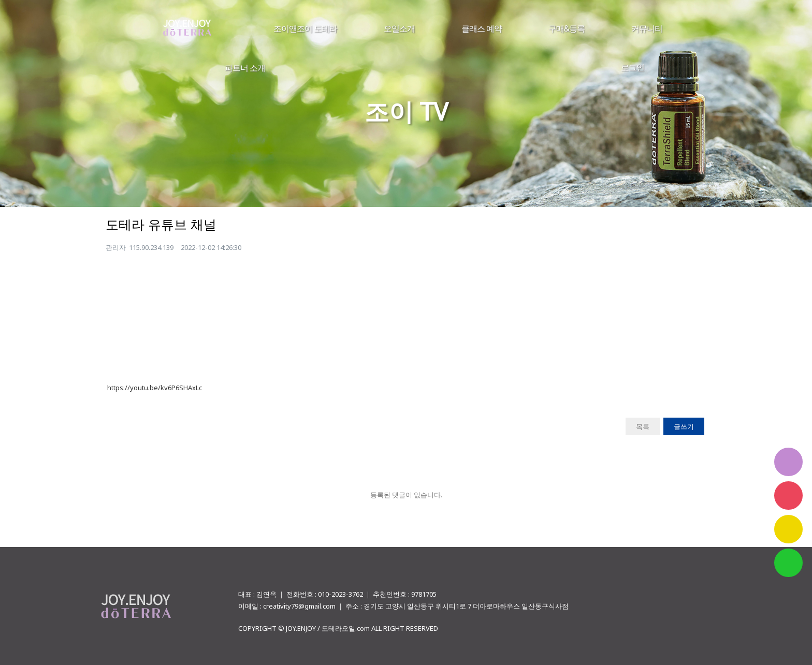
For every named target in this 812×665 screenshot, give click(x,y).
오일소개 (399, 28)
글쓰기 (684, 426)
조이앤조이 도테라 (305, 28)
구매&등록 (567, 28)
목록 (643, 426)
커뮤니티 (647, 28)
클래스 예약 (482, 28)
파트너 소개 (245, 68)
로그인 (633, 67)
